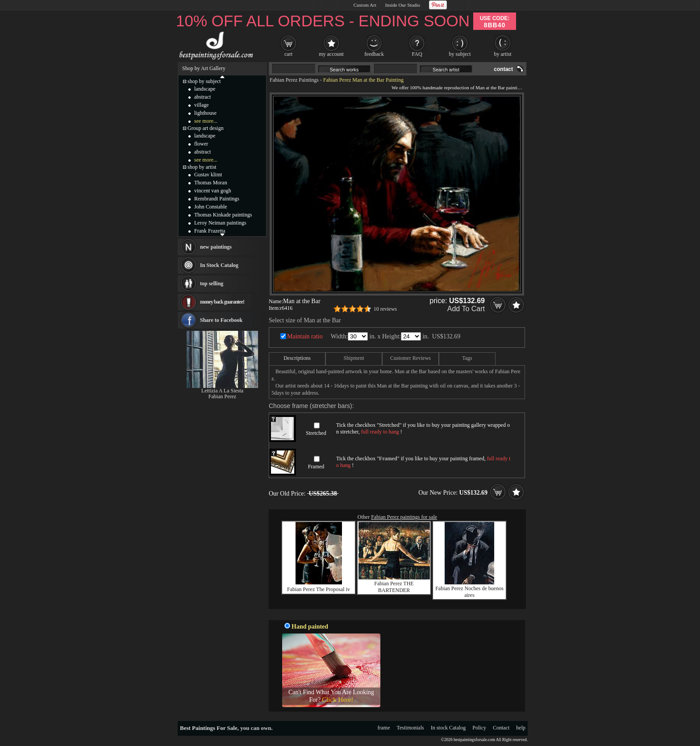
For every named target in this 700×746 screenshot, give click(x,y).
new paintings (216, 247)
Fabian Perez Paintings (294, 80)
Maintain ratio (305, 336)
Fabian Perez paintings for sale (404, 517)
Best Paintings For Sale (209, 728)
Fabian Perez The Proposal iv (319, 589)
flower (201, 144)
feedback (374, 54)
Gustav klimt (208, 175)
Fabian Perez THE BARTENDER (394, 587)
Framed (316, 467)
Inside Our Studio (403, 5)
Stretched (316, 433)
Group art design (206, 128)
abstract (202, 97)
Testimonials (410, 728)
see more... (206, 121)
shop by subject (204, 81)
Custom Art (365, 5)
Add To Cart (466, 309)
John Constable (211, 207)
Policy (479, 728)
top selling (212, 283)
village (202, 105)
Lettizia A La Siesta (222, 391)
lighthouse (205, 113)
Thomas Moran (211, 183)
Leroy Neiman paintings (220, 223)
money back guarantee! (222, 302)
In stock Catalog (448, 728)
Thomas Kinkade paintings (223, 215)
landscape (205, 89)
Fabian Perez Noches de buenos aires (469, 592)
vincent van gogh (213, 191)
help (521, 728)
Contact (501, 728)
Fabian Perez (222, 396)
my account (331, 54)
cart (288, 54)
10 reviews (385, 309)
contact (503, 69)
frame (384, 728)
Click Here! (337, 700)
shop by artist (202, 167)
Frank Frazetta (210, 231)
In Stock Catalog (219, 265)
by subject (460, 54)
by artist (503, 54)
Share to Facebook (221, 320)
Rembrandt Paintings (217, 199)
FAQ (417, 54)
